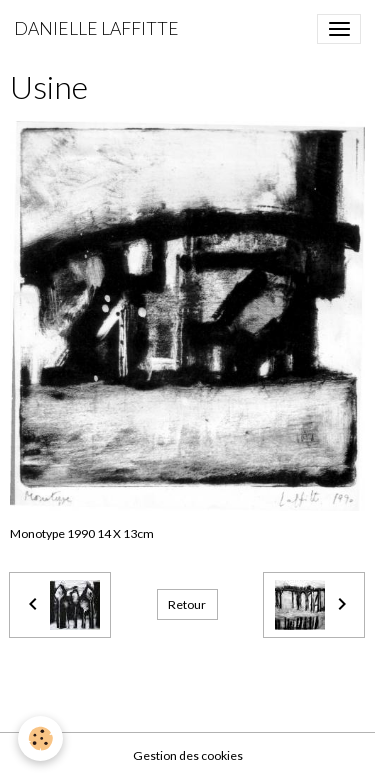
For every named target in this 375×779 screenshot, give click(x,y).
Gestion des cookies (188, 755)
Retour (187, 604)
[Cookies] (40, 738)
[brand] (96, 29)
